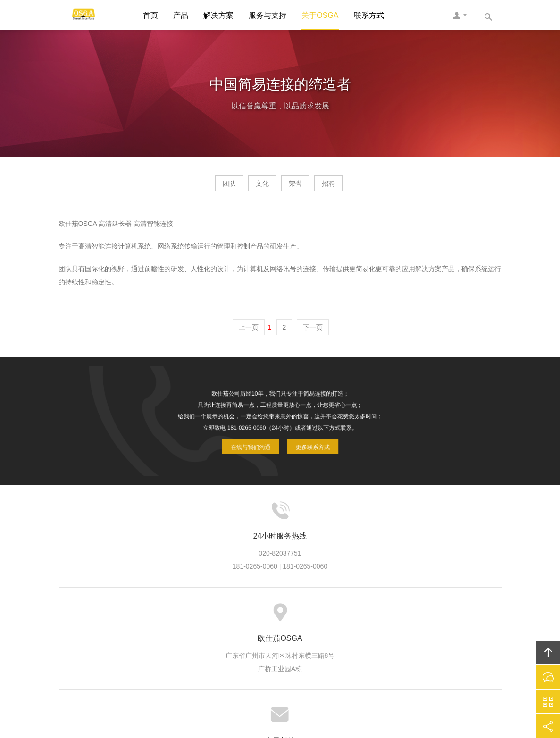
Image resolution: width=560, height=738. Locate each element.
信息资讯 (311, 617)
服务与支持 (267, 15)
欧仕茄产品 (191, 617)
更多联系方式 (303, 439)
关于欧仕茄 (146, 617)
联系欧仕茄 (399, 617)
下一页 (313, 331)
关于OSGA (320, 15)
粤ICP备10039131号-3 (290, 679)
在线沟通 (548, 677)
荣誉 (304, 187)
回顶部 (548, 653)
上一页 (249, 331)
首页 (150, 15)
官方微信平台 (548, 702)
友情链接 (441, 617)
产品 (181, 15)
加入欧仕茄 (353, 617)
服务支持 (272, 617)
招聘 (355, 187)
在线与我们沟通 (259, 439)
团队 (202, 187)
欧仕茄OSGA (80, 15)
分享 (548, 726)
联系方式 (369, 15)
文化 (253, 187)
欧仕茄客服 (460, 15)
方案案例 (234, 617)
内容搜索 (488, 15)
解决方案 (218, 15)
